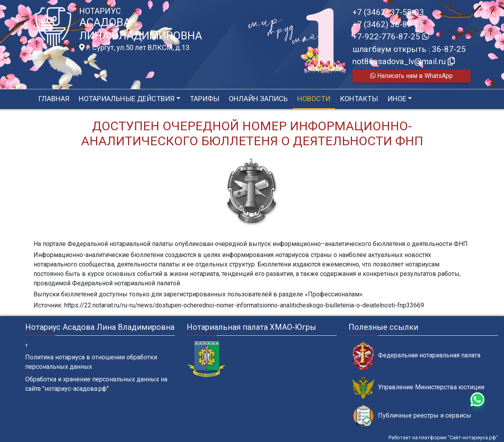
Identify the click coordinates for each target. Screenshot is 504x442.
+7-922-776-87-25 (391, 37)
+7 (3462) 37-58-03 (388, 12)
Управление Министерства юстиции (418, 387)
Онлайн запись (258, 99)
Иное (397, 99)
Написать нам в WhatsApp (411, 76)
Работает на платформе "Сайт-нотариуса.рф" (443, 437)
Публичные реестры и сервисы (412, 416)
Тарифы (205, 99)
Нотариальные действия (127, 99)
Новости (314, 99)
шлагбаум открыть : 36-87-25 (409, 49)
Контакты (359, 99)
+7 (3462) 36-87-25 (388, 24)
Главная (54, 99)
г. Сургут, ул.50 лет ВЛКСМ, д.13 (134, 48)
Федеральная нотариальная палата (416, 356)
